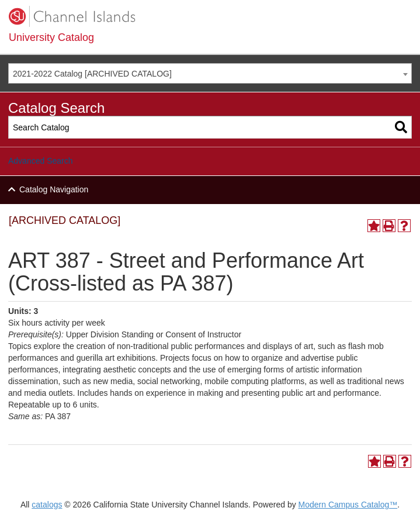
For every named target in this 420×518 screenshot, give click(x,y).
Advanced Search (41, 161)
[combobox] (210, 73)
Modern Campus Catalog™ (348, 505)
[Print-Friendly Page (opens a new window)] (389, 226)
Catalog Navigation (54, 189)
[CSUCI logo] (210, 16)
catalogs (47, 505)
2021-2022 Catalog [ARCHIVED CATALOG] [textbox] (92, 74)
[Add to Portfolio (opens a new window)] (374, 226)
